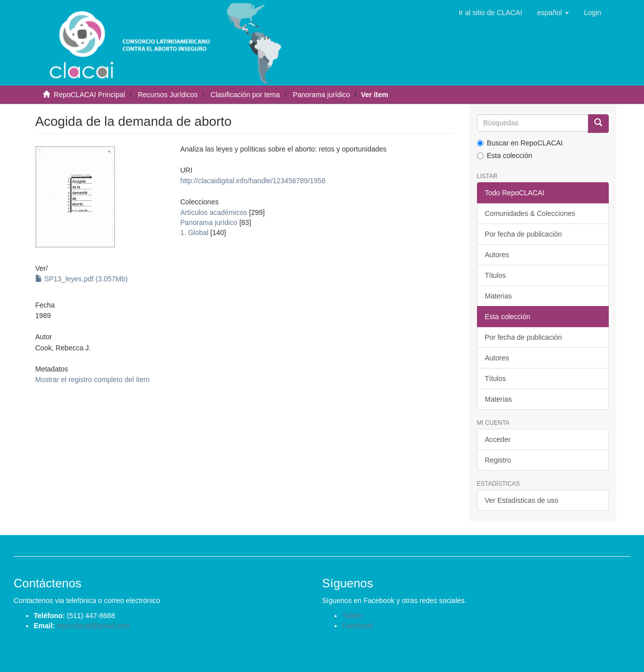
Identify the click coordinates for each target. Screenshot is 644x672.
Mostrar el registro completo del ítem (92, 380)
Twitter (352, 616)
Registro (498, 460)
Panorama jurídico (321, 95)
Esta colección (505, 156)
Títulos (496, 275)
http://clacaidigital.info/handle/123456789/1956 (253, 181)
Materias (499, 296)
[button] (553, 13)
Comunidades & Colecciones (530, 213)
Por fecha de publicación (524, 234)
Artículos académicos (214, 212)
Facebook (357, 626)
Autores (497, 255)
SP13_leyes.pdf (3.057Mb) (82, 279)
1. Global (194, 233)
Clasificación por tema (246, 95)
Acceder (498, 439)
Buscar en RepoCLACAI (520, 143)
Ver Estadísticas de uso (522, 500)
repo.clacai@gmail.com (94, 626)
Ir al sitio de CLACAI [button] (491, 13)
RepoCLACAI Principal (90, 95)
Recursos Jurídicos (168, 95)
